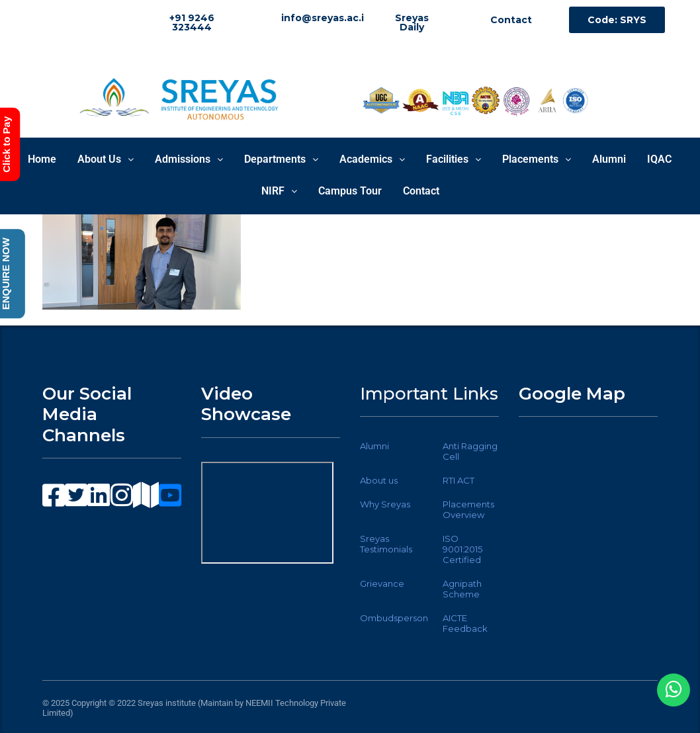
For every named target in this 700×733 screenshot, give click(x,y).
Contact (421, 191)
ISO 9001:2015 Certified (462, 549)
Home (42, 159)
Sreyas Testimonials (386, 544)
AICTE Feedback (465, 623)
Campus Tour (350, 191)
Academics (372, 159)
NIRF (279, 191)
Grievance (382, 583)
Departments (281, 159)
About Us (106, 159)
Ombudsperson (394, 618)
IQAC (659, 159)
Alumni (609, 159)
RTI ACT (459, 480)
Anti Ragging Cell (470, 451)
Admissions (189, 159)
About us (379, 480)
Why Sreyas (385, 504)
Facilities (454, 159)
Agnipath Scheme (462, 589)
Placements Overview (468, 509)
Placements (537, 159)
